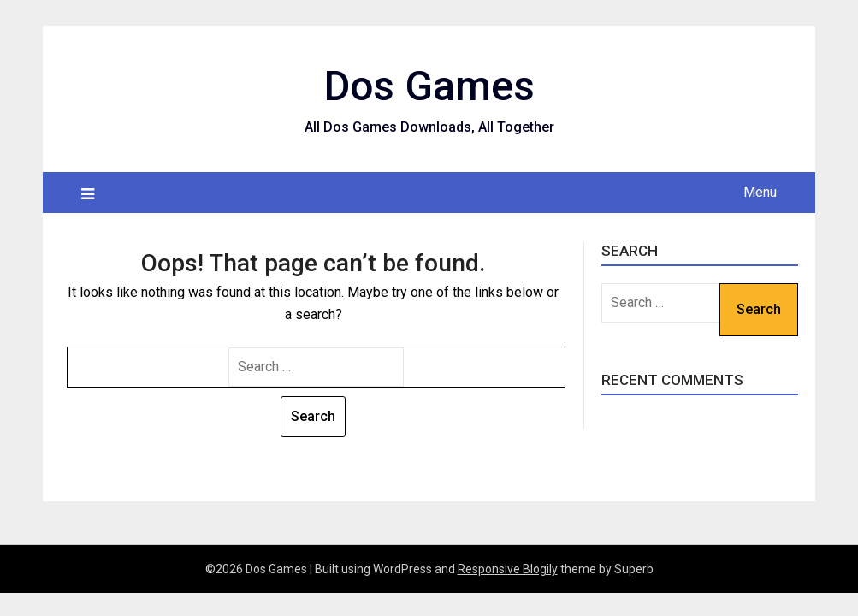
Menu (760, 192)
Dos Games (429, 86)
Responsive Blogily (508, 569)
